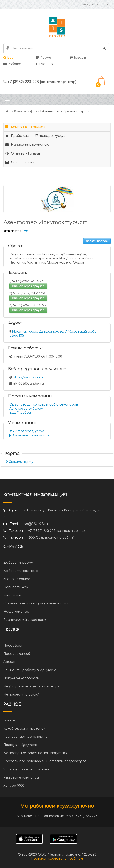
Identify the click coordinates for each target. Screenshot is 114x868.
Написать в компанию (27, 145)
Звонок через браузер (28, 286)
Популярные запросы (21, 678)
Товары (78, 58)
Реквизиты (12, 595)
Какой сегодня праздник (24, 729)
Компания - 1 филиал (25, 127)
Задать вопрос (97, 241)
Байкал (10, 720)
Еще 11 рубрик (21, 413)
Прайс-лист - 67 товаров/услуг (35, 136)
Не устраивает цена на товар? (31, 686)
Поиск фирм (13, 646)
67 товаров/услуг (27, 431)
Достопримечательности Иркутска (35, 753)
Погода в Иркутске (20, 745)
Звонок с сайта (17, 579)
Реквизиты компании (21, 777)
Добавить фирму (18, 563)
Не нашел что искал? (21, 695)
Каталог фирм (27, 111)
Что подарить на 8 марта (27, 769)
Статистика (20, 162)
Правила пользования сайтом (57, 859)
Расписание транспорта (25, 737)
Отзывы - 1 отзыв (23, 154)
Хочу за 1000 (14, 786)
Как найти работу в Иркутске (30, 670)
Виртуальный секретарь (25, 620)
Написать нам (16, 587)
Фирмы (44, 58)
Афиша (45, 64)
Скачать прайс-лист (29, 435)
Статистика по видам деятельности (36, 603)
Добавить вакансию (21, 571)
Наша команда (16, 612)
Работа (12, 64)
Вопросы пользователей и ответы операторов (45, 761)
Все (8, 58)
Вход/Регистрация (96, 5)
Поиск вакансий (17, 654)
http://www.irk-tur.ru (29, 377)
